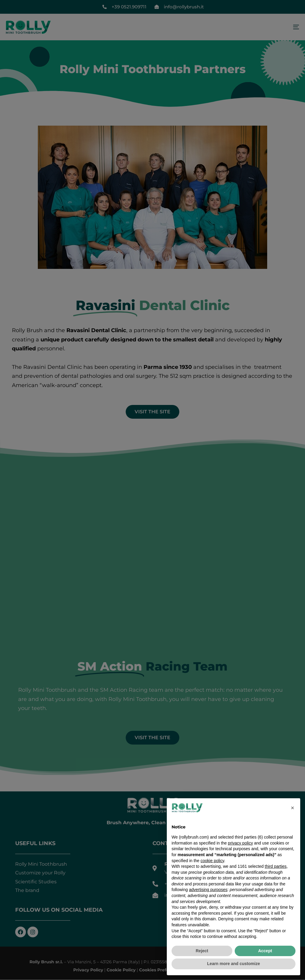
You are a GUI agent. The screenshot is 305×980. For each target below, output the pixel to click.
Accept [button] (265, 951)
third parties (276, 866)
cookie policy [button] (212, 861)
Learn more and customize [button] (233, 964)
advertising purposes (208, 890)
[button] (292, 808)
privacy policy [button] (240, 843)
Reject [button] (202, 951)
